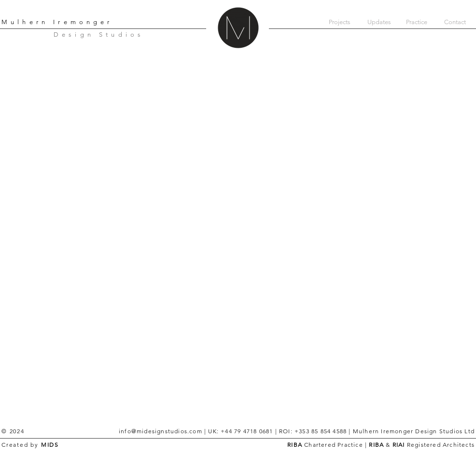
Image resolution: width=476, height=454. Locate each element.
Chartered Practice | (336, 445)
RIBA (295, 445)
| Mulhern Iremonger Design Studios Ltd (411, 431)
